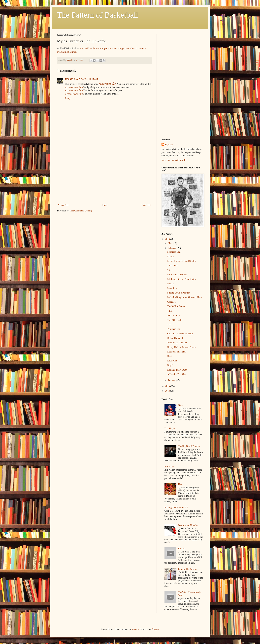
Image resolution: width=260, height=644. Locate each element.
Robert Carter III (175, 338)
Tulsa (170, 311)
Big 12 (170, 365)
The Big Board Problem (189, 446)
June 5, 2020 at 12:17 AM (86, 79)
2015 (168, 386)
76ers (170, 270)
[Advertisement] (104, 176)
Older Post (146, 205)
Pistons (171, 284)
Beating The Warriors (188, 569)
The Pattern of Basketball (98, 15)
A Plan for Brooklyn (177, 374)
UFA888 (69, 79)
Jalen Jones (173, 266)
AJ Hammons (174, 316)
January (172, 380)
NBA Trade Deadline (177, 275)
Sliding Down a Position (179, 293)
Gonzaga (171, 302)
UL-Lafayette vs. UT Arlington (182, 279)
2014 (168, 391)
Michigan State (174, 252)
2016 (168, 239)
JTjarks (169, 145)
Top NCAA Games (176, 306)
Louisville (172, 361)
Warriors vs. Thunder (177, 343)
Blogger (155, 629)
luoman (135, 629)
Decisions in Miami (176, 352)
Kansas (171, 257)
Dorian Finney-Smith (177, 370)
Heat (169, 356)
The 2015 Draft (174, 320)
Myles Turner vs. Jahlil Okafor (182, 261)
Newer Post (63, 205)
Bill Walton (170, 467)
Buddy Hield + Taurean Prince (181, 347)
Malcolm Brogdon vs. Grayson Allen (184, 297)
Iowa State (172, 288)
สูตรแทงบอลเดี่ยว (108, 84)
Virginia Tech (174, 329)
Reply (68, 98)
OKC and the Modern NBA (180, 334)
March (171, 243)
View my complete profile (174, 160)
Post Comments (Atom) (81, 211)
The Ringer (170, 428)
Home (105, 205)
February (172, 248)
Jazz (169, 324)
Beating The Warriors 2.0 (176, 508)
